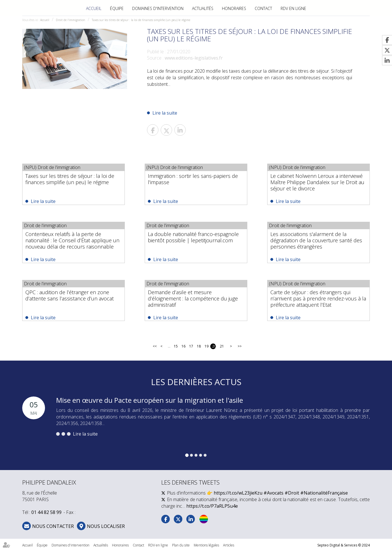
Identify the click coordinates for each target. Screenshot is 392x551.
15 (176, 346)
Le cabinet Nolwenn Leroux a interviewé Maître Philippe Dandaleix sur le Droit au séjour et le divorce (317, 182)
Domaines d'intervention (158, 8)
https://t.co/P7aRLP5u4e (212, 506)
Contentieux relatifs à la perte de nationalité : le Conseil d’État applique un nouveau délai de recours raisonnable (72, 240)
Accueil (94, 8)
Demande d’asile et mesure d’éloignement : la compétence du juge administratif (193, 298)
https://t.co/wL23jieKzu (238, 493)
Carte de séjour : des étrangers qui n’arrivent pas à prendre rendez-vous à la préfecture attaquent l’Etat (318, 298)
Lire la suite (165, 113)
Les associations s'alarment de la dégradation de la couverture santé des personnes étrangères (316, 240)
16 (183, 346)
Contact (263, 8)
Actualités (203, 8)
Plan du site (181, 545)
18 (199, 346)
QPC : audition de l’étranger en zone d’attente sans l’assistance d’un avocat (70, 295)
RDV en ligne (293, 8)
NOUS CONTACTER (53, 526)
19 (206, 346)
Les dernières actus (196, 382)
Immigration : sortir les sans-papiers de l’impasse (193, 179)
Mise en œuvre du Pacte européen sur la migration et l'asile (150, 400)
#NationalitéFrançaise (324, 493)
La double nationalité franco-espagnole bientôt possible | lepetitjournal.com (193, 237)
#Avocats (273, 493)
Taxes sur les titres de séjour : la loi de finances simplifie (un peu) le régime (141, 20)
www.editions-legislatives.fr (194, 58)
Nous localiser (106, 526)
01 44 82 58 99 (46, 512)
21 (222, 346)
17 (191, 346)
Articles (229, 545)
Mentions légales (206, 545)
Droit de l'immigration (71, 20)
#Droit (292, 493)
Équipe (117, 8)
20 (214, 346)
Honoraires (234, 8)
